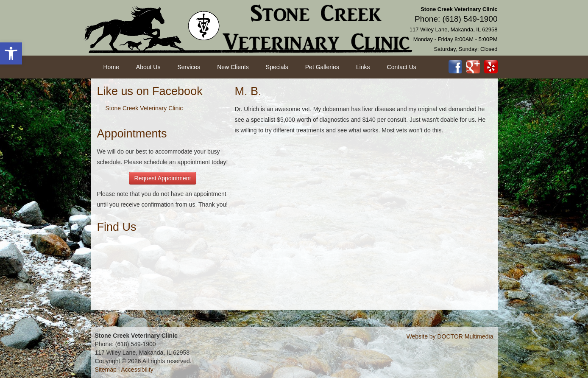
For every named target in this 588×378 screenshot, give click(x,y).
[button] (11, 53)
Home (111, 67)
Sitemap (106, 370)
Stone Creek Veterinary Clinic (144, 108)
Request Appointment (163, 178)
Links (363, 67)
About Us (148, 67)
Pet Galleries (322, 67)
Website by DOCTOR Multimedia (450, 336)
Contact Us (402, 67)
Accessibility (137, 370)
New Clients (233, 67)
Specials (277, 67)
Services (189, 67)
